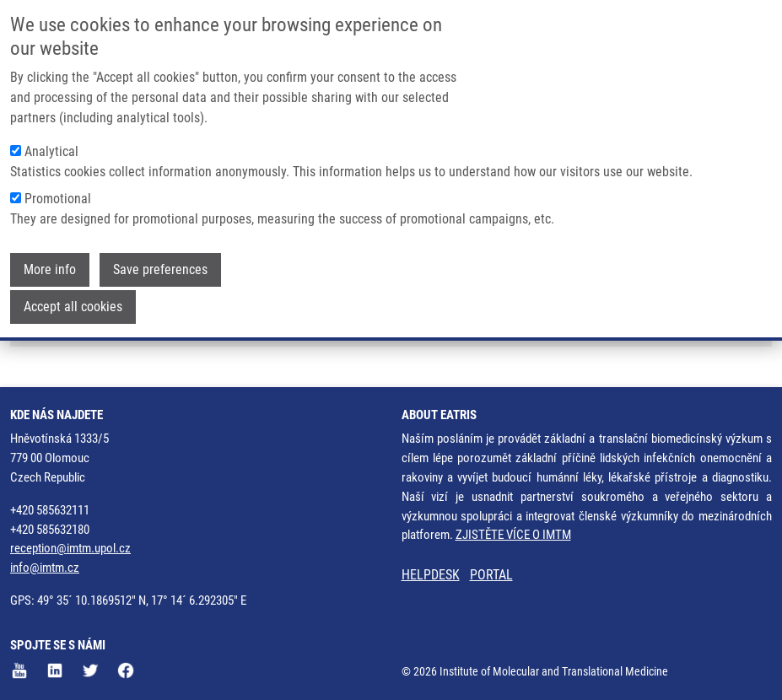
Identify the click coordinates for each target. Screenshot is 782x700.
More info (50, 256)
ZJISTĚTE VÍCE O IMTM (513, 535)
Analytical (51, 138)
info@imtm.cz (45, 568)
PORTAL (491, 575)
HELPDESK (431, 575)
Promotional (58, 185)
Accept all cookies (73, 293)
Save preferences (160, 256)
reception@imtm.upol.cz (70, 548)
